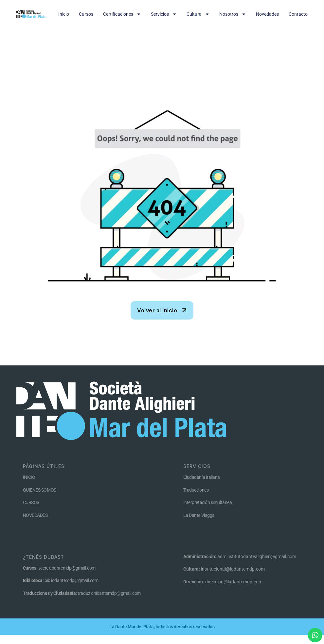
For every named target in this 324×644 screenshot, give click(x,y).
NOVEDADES (35, 515)
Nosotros (233, 14)
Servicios (164, 14)
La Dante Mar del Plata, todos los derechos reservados (162, 627)
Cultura (198, 14)
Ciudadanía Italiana (202, 477)
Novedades (267, 14)
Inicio (64, 14)
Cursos (86, 14)
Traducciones (196, 490)
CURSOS (31, 502)
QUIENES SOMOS (40, 490)
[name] (162, 310)
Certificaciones (122, 14)
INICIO (29, 477)
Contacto (298, 14)
